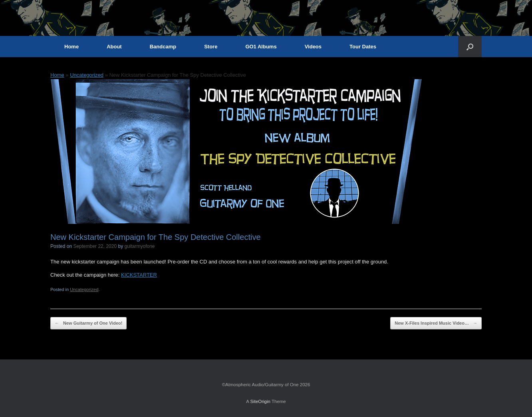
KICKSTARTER (139, 275)
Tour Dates (363, 47)
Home (71, 47)
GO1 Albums (261, 47)
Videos (313, 47)
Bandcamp (163, 47)
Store (211, 47)
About (114, 47)
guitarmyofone (140, 246)
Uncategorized (87, 75)
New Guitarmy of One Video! (88, 323)
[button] (470, 47)
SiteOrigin (260, 401)
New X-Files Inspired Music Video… (436, 323)
